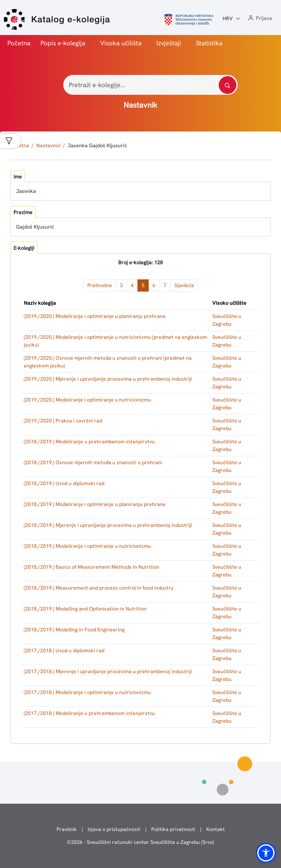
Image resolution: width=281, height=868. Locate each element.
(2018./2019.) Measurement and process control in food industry (99, 588)
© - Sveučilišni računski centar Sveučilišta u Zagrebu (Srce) (140, 842)
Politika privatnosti (173, 829)
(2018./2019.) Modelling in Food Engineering (74, 630)
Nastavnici (48, 145)
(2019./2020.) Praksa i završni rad (63, 421)
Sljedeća (184, 285)
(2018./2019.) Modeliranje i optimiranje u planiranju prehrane (95, 504)
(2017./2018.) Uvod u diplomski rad (64, 651)
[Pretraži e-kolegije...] (150, 85)
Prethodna (100, 285)
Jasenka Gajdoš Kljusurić (97, 145)
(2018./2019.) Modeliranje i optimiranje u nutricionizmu (87, 546)
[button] (259, 18)
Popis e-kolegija (63, 43)
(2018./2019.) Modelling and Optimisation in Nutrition (85, 609)
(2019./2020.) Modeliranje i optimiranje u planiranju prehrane (95, 316)
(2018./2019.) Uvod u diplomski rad (64, 483)
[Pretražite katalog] (228, 85)
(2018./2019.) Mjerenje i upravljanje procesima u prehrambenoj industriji (108, 525)
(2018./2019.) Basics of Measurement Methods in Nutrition (92, 567)
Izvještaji (169, 43)
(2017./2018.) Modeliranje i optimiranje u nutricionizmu (87, 692)
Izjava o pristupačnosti (114, 829)
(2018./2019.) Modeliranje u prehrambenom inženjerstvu (89, 442)
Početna (19, 43)
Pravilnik (67, 829)
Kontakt (215, 829)
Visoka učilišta (121, 43)
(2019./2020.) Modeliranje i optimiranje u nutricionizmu (87, 400)
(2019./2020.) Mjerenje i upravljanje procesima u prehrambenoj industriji (108, 379)
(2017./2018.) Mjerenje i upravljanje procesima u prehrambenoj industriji (108, 671)
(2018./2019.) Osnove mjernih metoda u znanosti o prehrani (93, 462)
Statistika (209, 43)
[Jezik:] (232, 19)
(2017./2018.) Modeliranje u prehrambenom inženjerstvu (89, 713)
